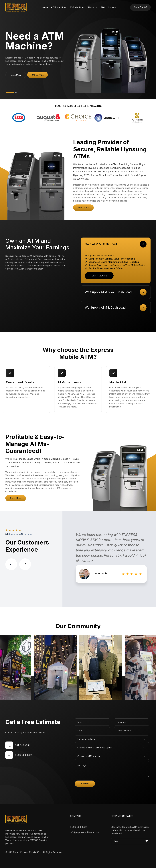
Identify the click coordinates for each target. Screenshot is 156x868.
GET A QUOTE (99, 276)
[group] (111, 559)
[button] (16, 75)
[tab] (116, 244)
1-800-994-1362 (78, 827)
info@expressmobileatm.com (85, 832)
